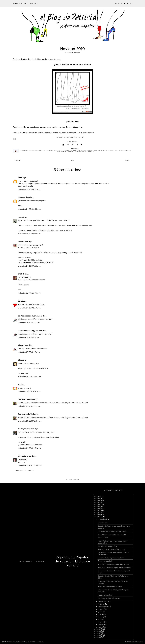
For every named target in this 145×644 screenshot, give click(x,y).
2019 (99, 499)
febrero (101, 625)
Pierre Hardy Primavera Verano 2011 (112, 549)
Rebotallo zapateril (105, 561)
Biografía (34, 4)
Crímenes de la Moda (26, 399)
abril (100, 619)
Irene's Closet (23, 242)
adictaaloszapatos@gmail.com (30, 316)
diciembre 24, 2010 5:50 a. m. (30, 209)
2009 (99, 629)
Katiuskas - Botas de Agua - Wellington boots (115, 568)
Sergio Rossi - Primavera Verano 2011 (112, 534)
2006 (99, 635)
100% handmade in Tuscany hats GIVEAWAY (36, 263)
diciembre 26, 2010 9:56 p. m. (30, 448)
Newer (17, 160)
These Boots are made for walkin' (110, 587)
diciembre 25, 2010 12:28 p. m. (30, 377)
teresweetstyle (23, 197)
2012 (99, 513)
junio (100, 614)
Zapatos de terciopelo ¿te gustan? (111, 558)
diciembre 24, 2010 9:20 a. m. (30, 234)
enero (101, 627)
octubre (102, 604)
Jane (20, 301)
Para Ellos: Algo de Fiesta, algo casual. (112, 531)
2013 (99, 511)
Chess (20, 360)
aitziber (21, 274)
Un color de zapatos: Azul (108, 546)
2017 (99, 503)
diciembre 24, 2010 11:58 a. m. (29, 293)
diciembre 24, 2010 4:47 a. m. (29, 189)
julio (100, 612)
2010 (99, 517)
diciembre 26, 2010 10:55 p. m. (30, 465)
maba (20, 217)
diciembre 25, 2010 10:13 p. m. (30, 406)
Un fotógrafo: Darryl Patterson (109, 598)
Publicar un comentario (25, 470)
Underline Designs (137, 642)
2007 (99, 633)
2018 (99, 501)
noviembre (103, 601)
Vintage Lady (23, 345)
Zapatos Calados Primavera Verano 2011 (113, 564)
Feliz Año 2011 (103, 523)
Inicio (73, 160)
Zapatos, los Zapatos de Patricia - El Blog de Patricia (72, 561)
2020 (99, 497)
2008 (99, 631)
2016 (99, 505)
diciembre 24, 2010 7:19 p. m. (29, 323)
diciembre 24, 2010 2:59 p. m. (29, 308)
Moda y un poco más (26, 429)
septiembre (103, 607)
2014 (99, 509)
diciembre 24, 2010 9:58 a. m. (29, 266)
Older (128, 160)
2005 (99, 637)
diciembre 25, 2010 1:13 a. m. (29, 352)
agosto (101, 609)
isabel (20, 178)
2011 (99, 515)
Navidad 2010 (103, 538)
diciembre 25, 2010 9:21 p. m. (29, 392)
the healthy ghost (25, 456)
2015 (99, 507)
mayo (101, 617)
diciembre (102, 519)
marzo (101, 622)
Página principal (19, 4)
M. (19, 385)
